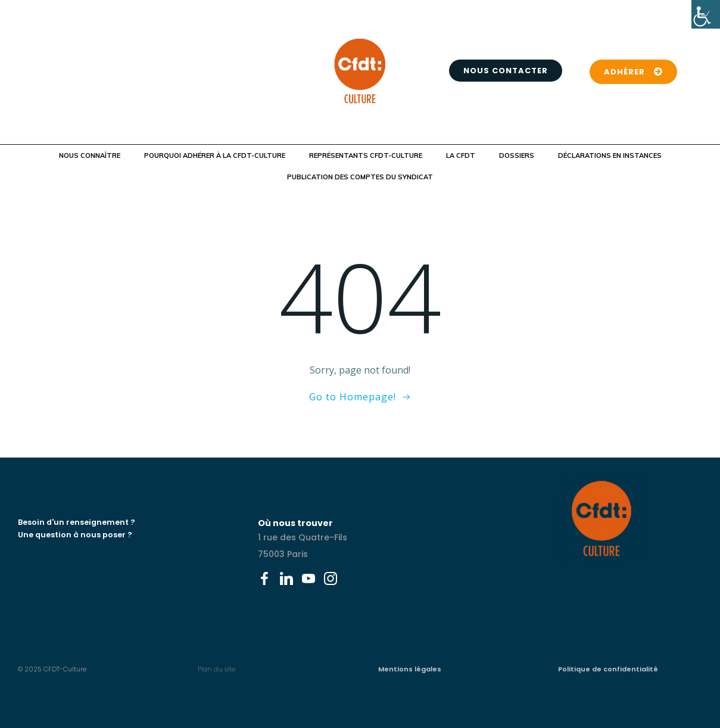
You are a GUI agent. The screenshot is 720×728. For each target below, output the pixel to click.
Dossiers (517, 155)
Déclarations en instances (610, 155)
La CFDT (461, 155)
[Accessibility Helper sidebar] (706, 14)
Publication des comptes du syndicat (360, 177)
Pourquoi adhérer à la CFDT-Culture (215, 155)
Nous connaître (90, 155)
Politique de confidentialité (608, 669)
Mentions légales (410, 669)
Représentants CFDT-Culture (366, 155)
